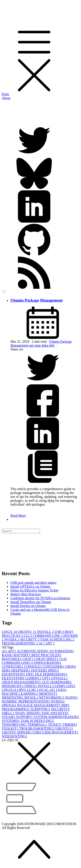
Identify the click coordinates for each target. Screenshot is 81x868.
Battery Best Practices (26, 594)
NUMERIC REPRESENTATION (26, 701)
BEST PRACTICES (46, 655)
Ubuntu (55, 342)
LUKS (61, 690)
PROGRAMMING (16, 709)
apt (32, 345)
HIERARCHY (13, 686)
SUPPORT (25, 717)
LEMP (60, 686)
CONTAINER (54, 667)
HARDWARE (61, 682)
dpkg (45, 345)
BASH (8, 655)
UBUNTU (27, 632)
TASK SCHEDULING (57, 640)
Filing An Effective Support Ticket (34, 590)
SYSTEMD (11, 721)
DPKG (54, 670)
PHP (65, 705)
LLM (32, 690)
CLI (28, 636)
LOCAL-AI (46, 690)
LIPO (22, 690)
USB (60, 632)
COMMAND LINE (48, 636)
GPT (47, 678)
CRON (71, 667)
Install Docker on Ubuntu (28, 606)
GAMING (34, 678)
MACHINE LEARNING (20, 694)
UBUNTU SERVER (17, 732)
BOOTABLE (12, 659)
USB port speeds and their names (33, 583)
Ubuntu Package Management (37, 300)
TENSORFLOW (15, 725)
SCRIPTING (41, 709)
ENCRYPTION (14, 674)
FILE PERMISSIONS (51, 674)
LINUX (10, 632)
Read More (18, 516)
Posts (5, 94)
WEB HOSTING (14, 736)
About (6, 98)
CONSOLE (33, 667)
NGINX (71, 698)
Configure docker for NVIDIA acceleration (40, 598)
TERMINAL (38, 725)
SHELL (8, 713)
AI (42, 643)
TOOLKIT (10, 728)
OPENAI (9, 705)
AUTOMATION (62, 651)
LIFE (71, 686)
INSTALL (46, 632)
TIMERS (70, 725)
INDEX (31, 686)
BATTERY (23, 655)
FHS (30, 674)
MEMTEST (48, 694)
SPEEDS (34, 713)
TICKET (55, 725)
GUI (46, 682)
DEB (6, 670)
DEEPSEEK (21, 670)
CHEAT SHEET (47, 659)
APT (50, 643)
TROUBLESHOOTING (20, 643)
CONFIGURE (13, 667)
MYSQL (32, 698)
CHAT (28, 659)
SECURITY (30, 640)
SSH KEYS (60, 713)
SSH (46, 713)
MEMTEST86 (13, 698)
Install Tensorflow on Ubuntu (31, 602)
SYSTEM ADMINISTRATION (56, 717)
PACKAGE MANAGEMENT (39, 705)
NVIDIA (12, 640)
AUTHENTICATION (33, 651)
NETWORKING (52, 698)
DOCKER (40, 670)
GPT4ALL (60, 678)
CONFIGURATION (46, 663)
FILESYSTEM (13, 678)
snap (38, 345)
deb (52, 345)
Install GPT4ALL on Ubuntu (30, 586)
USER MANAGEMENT (60, 732)
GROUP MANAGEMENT (22, 682)
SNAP (21, 713)
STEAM (9, 717)
